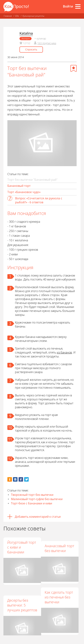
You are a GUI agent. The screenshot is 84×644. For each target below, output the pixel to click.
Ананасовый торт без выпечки (61, 545)
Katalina (26, 33)
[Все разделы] (78, 6)
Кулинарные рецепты (33, 16)
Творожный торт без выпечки (32, 495)
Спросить (31, 49)
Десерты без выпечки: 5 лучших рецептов (22, 598)
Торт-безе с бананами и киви (32, 503)
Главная (8, 16)
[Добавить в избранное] (74, 68)
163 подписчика (47, 43)
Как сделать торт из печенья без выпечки (60, 593)
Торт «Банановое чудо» (24, 192)
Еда (17, 16)
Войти (68, 6)
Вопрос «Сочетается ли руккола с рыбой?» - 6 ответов (39, 200)
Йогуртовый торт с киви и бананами (22, 547)
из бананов (64, 352)
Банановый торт (19, 186)
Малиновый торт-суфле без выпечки (37, 499)
